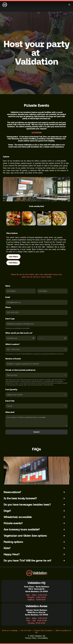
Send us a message (10, 630)
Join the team (26, 630)
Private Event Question (43, 630)
